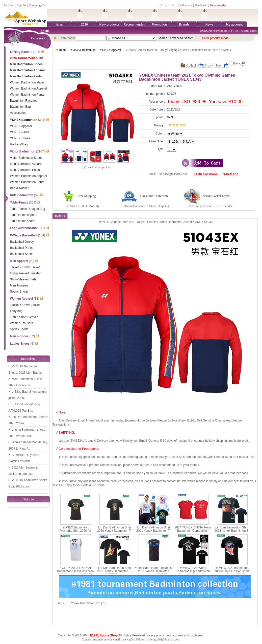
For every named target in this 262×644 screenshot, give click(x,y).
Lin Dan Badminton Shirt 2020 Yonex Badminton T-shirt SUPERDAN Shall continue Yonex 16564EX (114, 532)
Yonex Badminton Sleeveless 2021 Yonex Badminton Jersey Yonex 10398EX (154, 571)
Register (9, 5)
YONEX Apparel (110, 50)
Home (59, 25)
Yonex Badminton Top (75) (89, 603)
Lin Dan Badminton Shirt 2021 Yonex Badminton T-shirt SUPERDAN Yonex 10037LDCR (232, 532)
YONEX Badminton (83, 50)
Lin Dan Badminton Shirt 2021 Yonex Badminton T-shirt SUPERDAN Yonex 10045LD (154, 532)
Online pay (185, 5)
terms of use (175, 635)
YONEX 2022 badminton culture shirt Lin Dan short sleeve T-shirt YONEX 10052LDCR (232, 573)
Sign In (21, 5)
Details (60, 216)
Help (172, 5)
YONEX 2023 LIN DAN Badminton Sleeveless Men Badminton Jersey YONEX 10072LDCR (75, 573)
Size (163, 5)
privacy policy (155, 635)
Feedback (201, 5)
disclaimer (197, 635)
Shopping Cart (38, 5)
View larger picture (97, 167)
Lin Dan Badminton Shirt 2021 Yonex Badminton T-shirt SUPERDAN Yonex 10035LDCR (114, 573)
